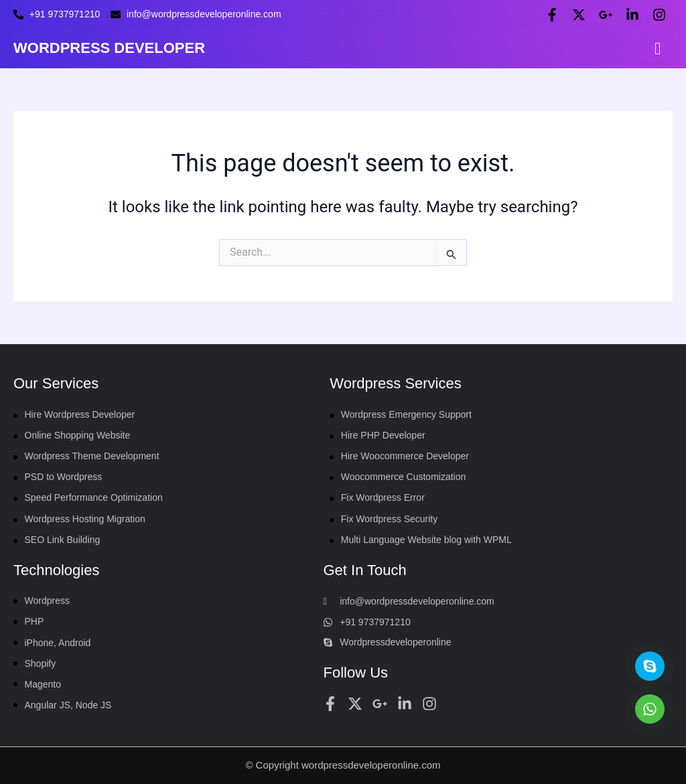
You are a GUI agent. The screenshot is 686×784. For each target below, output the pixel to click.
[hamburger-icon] (658, 49)
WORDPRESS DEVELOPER (109, 48)
